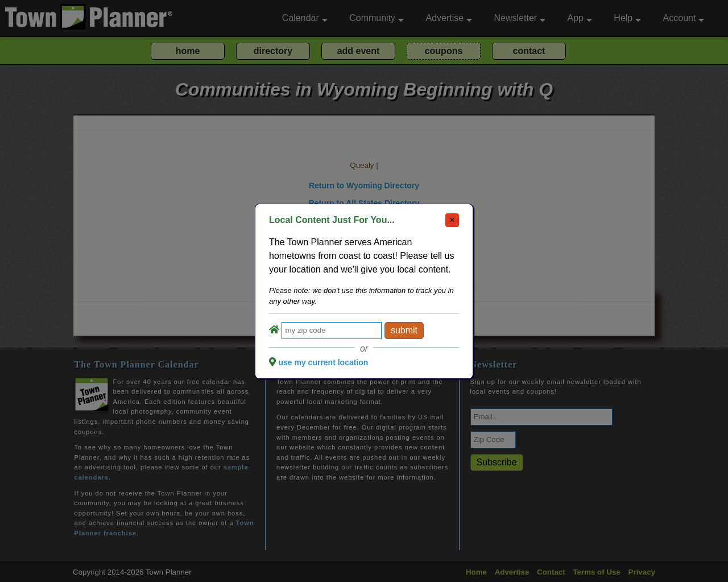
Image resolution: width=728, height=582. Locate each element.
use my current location (323, 362)
